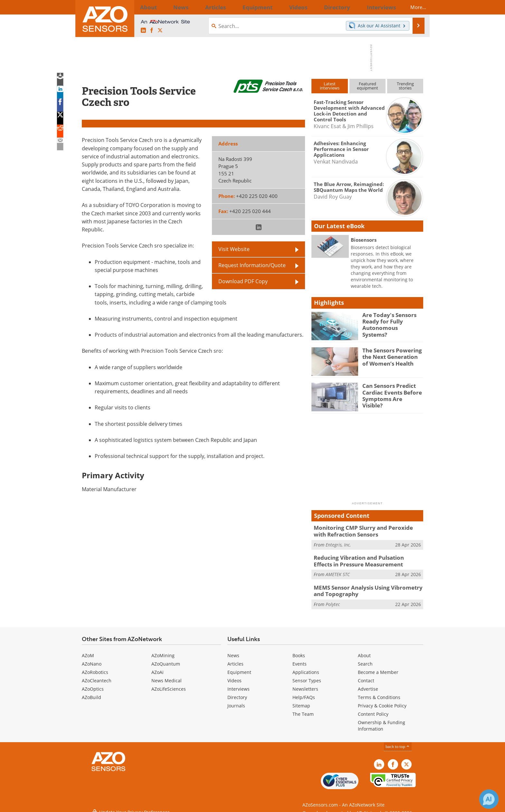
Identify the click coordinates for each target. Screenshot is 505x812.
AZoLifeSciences (169, 684)
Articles (235, 659)
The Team (303, 709)
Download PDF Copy (243, 281)
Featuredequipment (367, 86)
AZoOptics (93, 684)
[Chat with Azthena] (489, 799)
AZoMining (163, 651)
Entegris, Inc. (338, 543)
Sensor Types (307, 676)
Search (365, 659)
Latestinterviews (330, 86)
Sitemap (301, 701)
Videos (234, 676)
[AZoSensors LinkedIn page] (143, 31)
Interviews (238, 684)
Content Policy (373, 709)
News (233, 651)
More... (412, 7)
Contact (366, 676)
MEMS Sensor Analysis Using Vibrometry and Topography (367, 587)
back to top (398, 742)
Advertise (368, 684)
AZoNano (92, 659)
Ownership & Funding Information (381, 721)
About (364, 651)
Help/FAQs (304, 693)
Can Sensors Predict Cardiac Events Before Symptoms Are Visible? (390, 391)
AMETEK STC (338, 571)
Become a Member (378, 668)
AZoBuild (91, 693)
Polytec (333, 600)
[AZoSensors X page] (160, 31)
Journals (236, 701)
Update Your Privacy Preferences (131, 804)
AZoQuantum (166, 659)
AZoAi (157, 668)
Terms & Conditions (379, 693)
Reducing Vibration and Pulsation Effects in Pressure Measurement (367, 559)
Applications (306, 668)
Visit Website (234, 249)
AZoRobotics (95, 668)
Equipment (239, 668)
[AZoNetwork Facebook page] (152, 31)
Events (300, 659)
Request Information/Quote (252, 265)
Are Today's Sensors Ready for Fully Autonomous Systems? (390, 321)
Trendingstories (405, 86)
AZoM (88, 651)
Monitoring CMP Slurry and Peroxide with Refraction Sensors (364, 530)
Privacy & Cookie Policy (382, 701)
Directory (237, 693)
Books (299, 651)
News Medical (167, 676)
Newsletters (305, 684)
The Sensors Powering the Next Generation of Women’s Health (391, 356)
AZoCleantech (97, 676)
